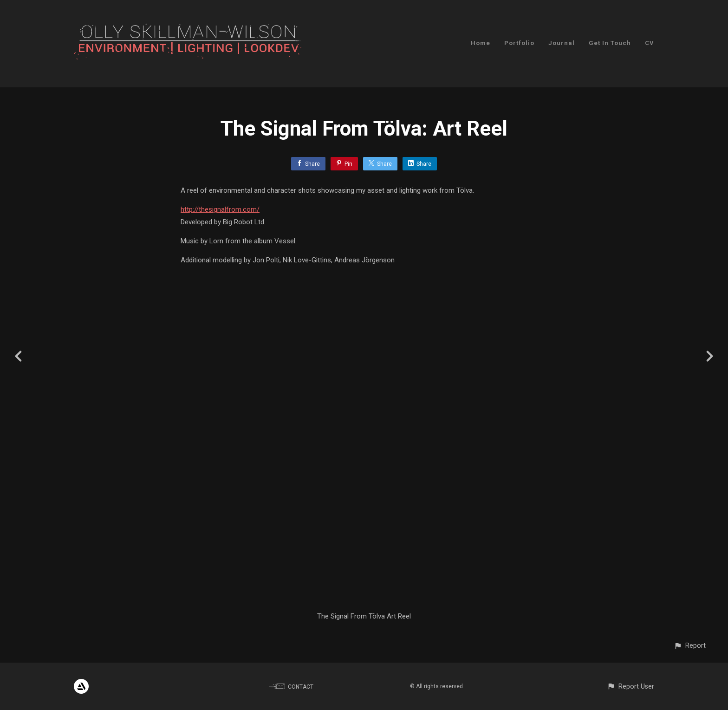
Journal (562, 43)
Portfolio (519, 43)
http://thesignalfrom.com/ (220, 209)
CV (650, 43)
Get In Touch (610, 43)
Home (481, 43)
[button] (690, 646)
